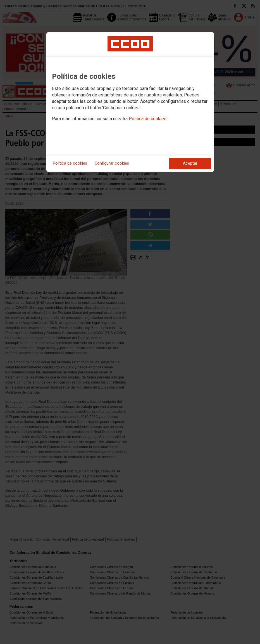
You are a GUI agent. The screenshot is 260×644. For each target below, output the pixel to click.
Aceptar (190, 163)
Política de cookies (148, 119)
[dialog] (130, 102)
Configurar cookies (112, 163)
